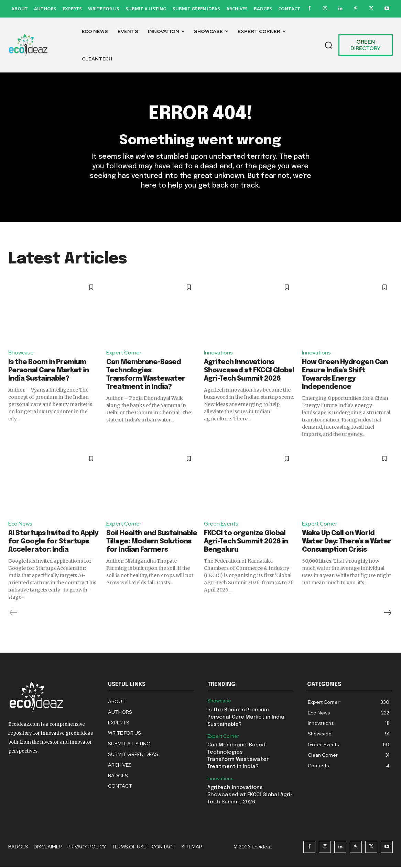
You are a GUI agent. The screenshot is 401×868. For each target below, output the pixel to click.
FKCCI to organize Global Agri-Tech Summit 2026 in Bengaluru (246, 543)
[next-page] (387, 614)
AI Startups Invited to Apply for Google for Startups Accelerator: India (53, 543)
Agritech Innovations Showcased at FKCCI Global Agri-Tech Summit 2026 (249, 371)
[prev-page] (14, 614)
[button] (328, 45)
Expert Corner (124, 353)
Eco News (20, 525)
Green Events (221, 525)
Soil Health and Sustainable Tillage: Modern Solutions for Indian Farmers (152, 543)
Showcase (21, 353)
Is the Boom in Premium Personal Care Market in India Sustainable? (48, 371)
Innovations (219, 353)
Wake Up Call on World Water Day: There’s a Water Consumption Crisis (346, 543)
